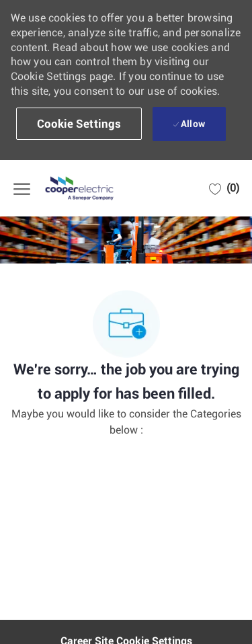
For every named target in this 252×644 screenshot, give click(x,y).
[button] (79, 124)
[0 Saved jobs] (224, 188)
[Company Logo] (81, 188)
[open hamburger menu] (22, 188)
